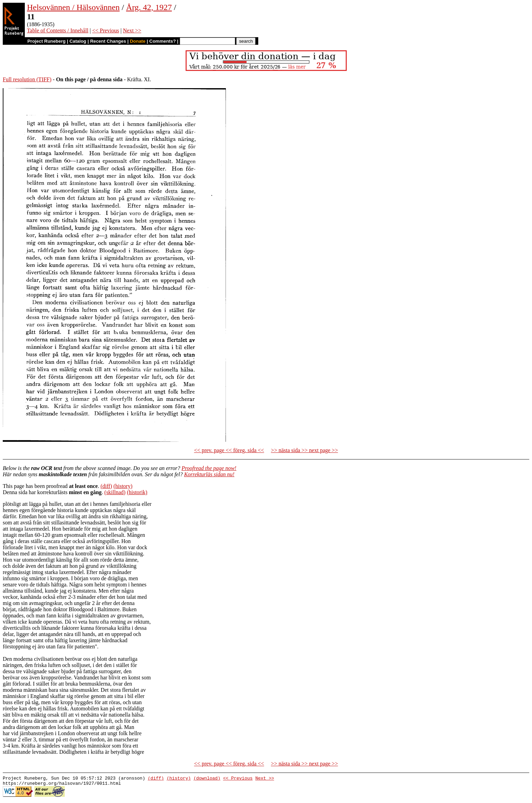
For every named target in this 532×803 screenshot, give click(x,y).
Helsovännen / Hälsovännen (73, 7)
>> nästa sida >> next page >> (305, 450)
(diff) (106, 486)
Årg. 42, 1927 (149, 7)
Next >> (132, 30)
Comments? (163, 41)
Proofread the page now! (209, 468)
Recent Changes (108, 41)
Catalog (78, 41)
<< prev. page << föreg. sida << (229, 450)
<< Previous (106, 30)
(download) (207, 779)
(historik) (137, 492)
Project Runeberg (46, 41)
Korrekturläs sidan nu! (209, 474)
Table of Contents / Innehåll (58, 30)
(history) (123, 486)
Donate (138, 41)
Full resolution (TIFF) (27, 79)
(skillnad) (115, 492)
